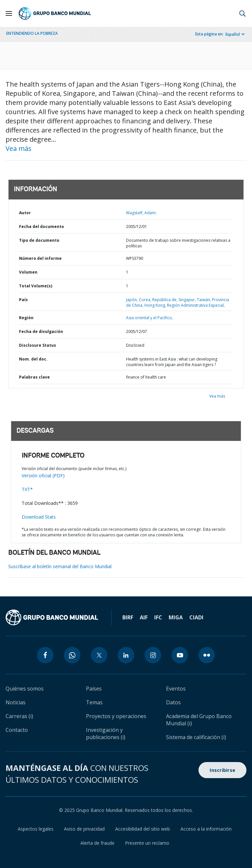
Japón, (132, 300)
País (23, 300)
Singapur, (188, 300)
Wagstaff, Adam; (141, 213)
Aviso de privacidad (84, 829)
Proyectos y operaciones (116, 716)
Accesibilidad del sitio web (143, 829)
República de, (165, 300)
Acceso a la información (206, 829)
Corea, (146, 300)
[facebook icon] (45, 655)
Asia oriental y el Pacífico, (149, 318)
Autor (25, 213)
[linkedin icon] (126, 655)
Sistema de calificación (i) (196, 737)
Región (26, 318)
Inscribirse (222, 770)
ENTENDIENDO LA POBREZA (32, 33)
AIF (144, 617)
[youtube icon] (180, 655)
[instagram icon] (153, 655)
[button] (242, 13)
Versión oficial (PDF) (43, 475)
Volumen (28, 272)
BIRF (128, 617)
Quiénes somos (25, 689)
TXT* (27, 489)
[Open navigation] (9, 13)
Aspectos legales (36, 829)
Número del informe (40, 258)
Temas (94, 702)
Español (233, 34)
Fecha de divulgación (41, 331)
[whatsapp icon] (72, 655)
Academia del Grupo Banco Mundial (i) (199, 720)
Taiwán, (204, 300)
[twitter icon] (99, 655)
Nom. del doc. (33, 359)
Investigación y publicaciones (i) (106, 734)
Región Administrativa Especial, (196, 305)
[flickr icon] (207, 655)
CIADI (196, 617)
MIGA (176, 617)
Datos (173, 702)
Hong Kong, (156, 305)
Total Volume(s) (36, 286)
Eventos (176, 689)
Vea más (19, 148)
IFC (158, 617)
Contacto (17, 730)
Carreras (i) (19, 716)
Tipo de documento (39, 240)
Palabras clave (34, 377)
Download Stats (39, 517)
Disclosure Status (38, 345)
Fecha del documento (42, 227)
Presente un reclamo (147, 843)
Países (94, 689)
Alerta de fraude (97, 843)
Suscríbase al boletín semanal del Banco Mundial (60, 566)
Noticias (16, 702)
